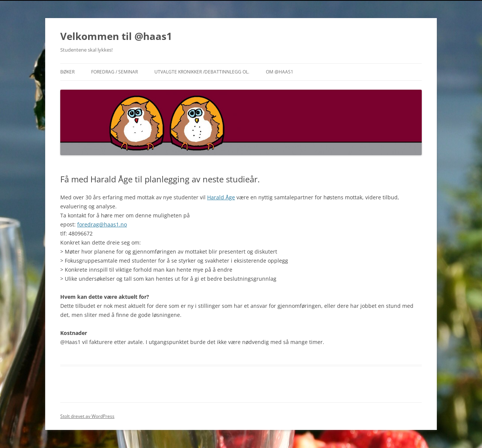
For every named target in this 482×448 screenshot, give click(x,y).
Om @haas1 (280, 72)
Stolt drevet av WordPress (87, 416)
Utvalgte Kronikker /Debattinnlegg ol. (202, 72)
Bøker (67, 72)
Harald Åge (221, 197)
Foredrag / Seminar (114, 72)
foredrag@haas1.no (102, 224)
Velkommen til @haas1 (116, 36)
